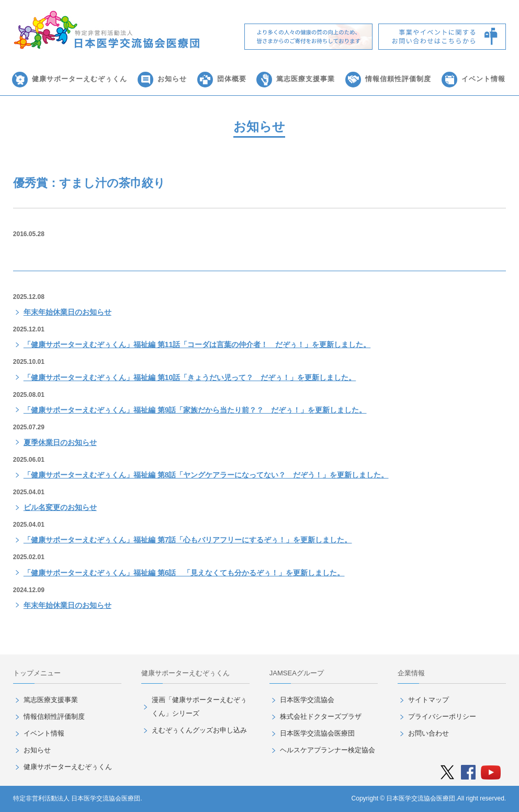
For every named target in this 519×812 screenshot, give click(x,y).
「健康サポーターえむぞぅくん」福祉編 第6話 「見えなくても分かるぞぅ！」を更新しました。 (184, 573)
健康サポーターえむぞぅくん (80, 79)
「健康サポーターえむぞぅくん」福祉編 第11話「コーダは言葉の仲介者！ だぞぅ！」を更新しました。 (197, 344)
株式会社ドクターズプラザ (321, 716)
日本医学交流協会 (307, 700)
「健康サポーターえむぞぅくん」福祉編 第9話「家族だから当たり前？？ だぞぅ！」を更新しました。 (195, 410)
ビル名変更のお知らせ (60, 507)
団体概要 (232, 79)
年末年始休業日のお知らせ (67, 312)
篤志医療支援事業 (306, 79)
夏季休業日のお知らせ (60, 442)
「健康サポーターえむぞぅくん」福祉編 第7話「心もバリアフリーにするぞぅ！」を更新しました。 (188, 540)
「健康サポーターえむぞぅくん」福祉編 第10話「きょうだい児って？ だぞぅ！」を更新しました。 (190, 377)
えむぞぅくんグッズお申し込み (199, 730)
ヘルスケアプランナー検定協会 (328, 750)
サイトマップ (428, 700)
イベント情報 (483, 79)
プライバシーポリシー (442, 716)
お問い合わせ (428, 733)
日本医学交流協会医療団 (317, 733)
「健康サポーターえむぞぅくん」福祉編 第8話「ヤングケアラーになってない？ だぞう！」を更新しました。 (206, 475)
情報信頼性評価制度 (398, 79)
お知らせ (172, 79)
